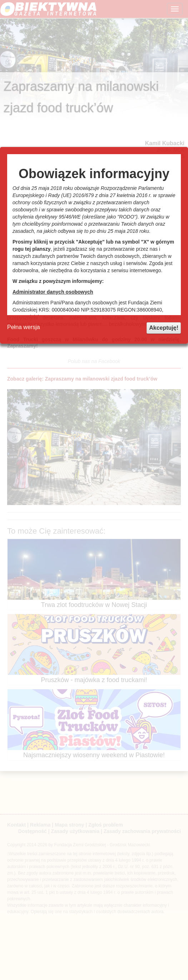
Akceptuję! (164, 328)
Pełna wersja (24, 327)
